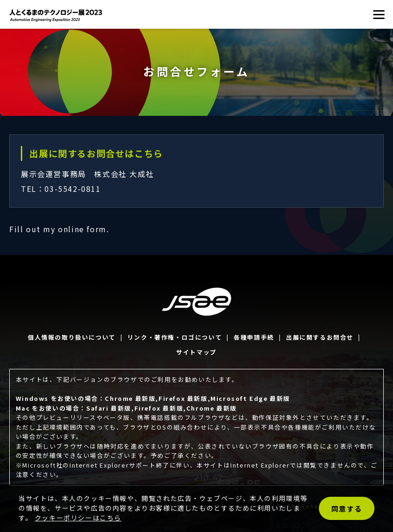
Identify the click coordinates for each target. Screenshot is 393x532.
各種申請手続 (254, 337)
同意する (347, 509)
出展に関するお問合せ (320, 337)
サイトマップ (196, 352)
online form (82, 229)
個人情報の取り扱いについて (72, 337)
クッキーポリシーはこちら (78, 518)
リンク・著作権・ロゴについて (175, 337)
